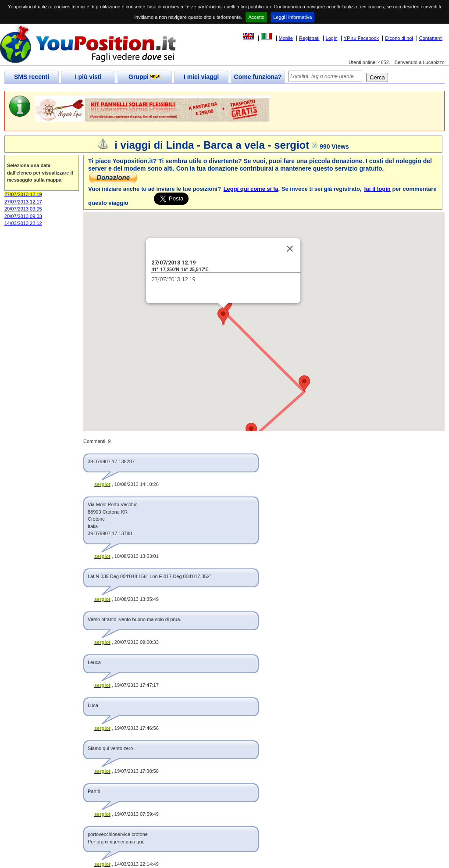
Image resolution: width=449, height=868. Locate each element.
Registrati (309, 38)
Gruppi (145, 77)
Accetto (256, 17)
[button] (223, 316)
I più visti (88, 77)
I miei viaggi (201, 77)
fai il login (377, 189)
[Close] (290, 249)
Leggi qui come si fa (251, 189)
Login (332, 38)
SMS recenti (32, 77)
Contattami (431, 38)
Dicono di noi (399, 38)
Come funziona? (258, 77)
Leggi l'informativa (292, 17)
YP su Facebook (362, 38)
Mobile (286, 38)
